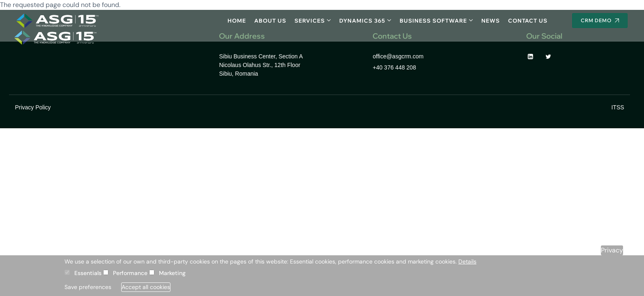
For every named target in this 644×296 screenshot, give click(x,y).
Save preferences (88, 287)
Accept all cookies (146, 287)
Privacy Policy (33, 107)
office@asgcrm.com (398, 56)
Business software (433, 21)
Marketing (172, 273)
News (491, 21)
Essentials (88, 273)
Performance (130, 273)
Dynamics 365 (362, 21)
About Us (270, 21)
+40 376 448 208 (394, 67)
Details (467, 261)
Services (310, 21)
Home (237, 21)
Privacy (612, 250)
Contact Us (528, 21)
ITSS (618, 107)
